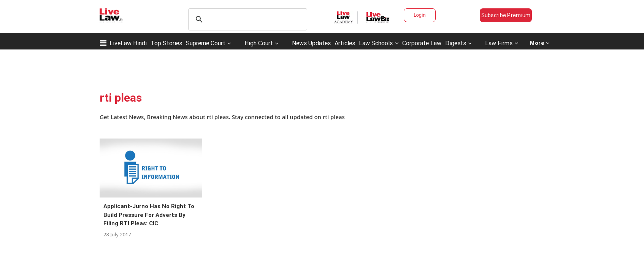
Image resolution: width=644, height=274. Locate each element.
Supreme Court (206, 43)
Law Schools (379, 43)
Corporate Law (422, 43)
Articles (345, 43)
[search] (247, 19)
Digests (456, 43)
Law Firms (502, 43)
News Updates (311, 43)
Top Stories (166, 43)
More (540, 43)
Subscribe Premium (506, 15)
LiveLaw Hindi (128, 43)
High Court (259, 43)
